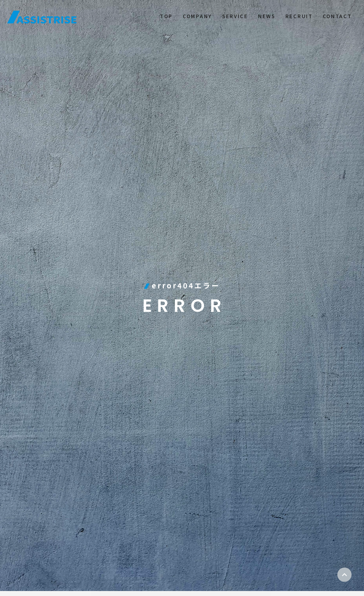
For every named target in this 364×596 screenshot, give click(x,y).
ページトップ (344, 575)
